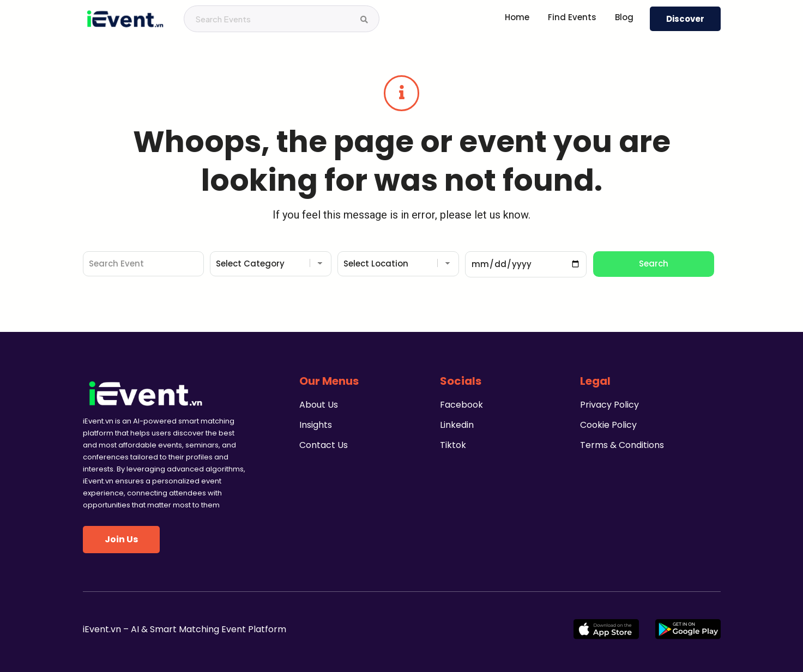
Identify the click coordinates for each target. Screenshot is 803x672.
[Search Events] (364, 20)
